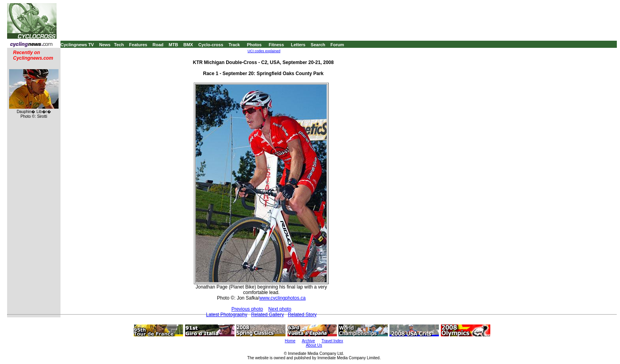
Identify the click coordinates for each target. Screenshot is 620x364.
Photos (254, 45)
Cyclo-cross (211, 45)
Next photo (280, 309)
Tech (119, 45)
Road (158, 45)
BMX (188, 45)
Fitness (276, 45)
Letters (298, 45)
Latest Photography (227, 315)
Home (290, 341)
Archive (308, 341)
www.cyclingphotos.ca (283, 298)
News (105, 45)
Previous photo (247, 309)
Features (138, 45)
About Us (314, 345)
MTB (174, 45)
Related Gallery (267, 315)
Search (318, 45)
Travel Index (332, 341)
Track (234, 45)
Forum (337, 45)
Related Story (302, 315)
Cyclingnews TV (77, 45)
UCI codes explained (264, 51)
